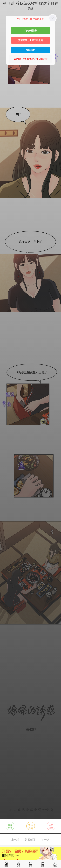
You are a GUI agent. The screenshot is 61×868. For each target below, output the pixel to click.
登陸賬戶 (31, 50)
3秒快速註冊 (30, 31)
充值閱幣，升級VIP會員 (30, 40)
